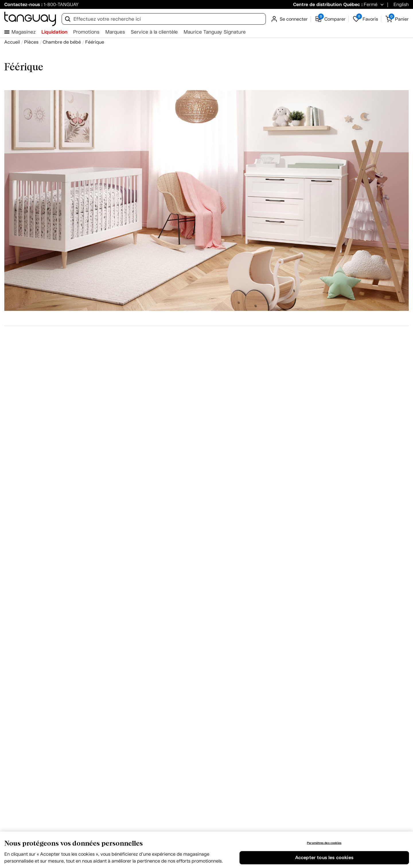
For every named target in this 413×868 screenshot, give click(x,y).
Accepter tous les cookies (324, 858)
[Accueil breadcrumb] (12, 42)
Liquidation (54, 32)
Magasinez (24, 32)
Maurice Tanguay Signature (215, 32)
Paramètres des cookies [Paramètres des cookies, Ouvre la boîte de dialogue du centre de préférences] (324, 843)
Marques (115, 32)
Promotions (86, 32)
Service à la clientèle (154, 32)
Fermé (371, 4)
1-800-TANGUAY (61, 4)
